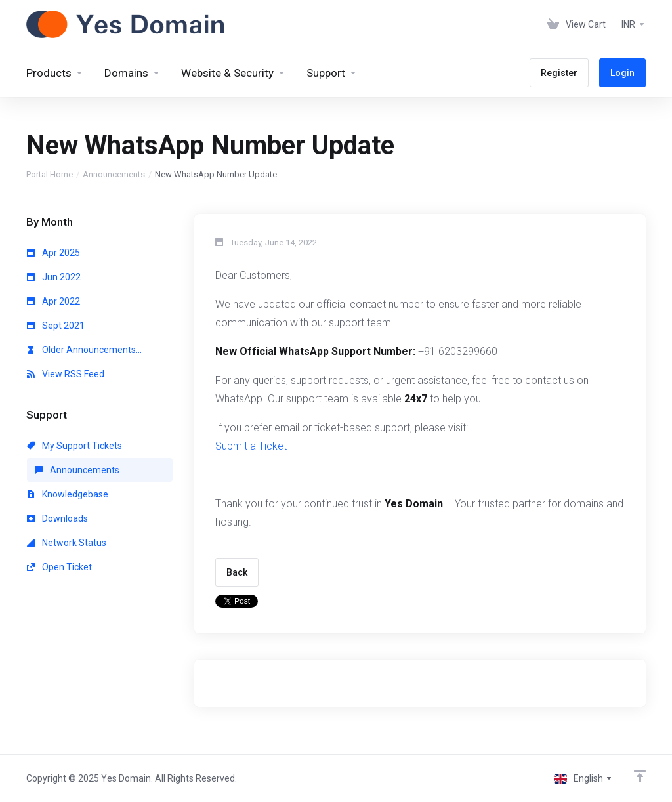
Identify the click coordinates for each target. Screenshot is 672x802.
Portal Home (50, 174)
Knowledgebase (68, 494)
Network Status (67, 543)
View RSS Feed (66, 374)
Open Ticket (59, 567)
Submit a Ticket (251, 446)
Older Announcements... (84, 350)
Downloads (57, 518)
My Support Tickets (74, 446)
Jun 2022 (54, 277)
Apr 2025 (53, 253)
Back (237, 572)
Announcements (114, 174)
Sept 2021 (56, 326)
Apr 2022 (53, 301)
